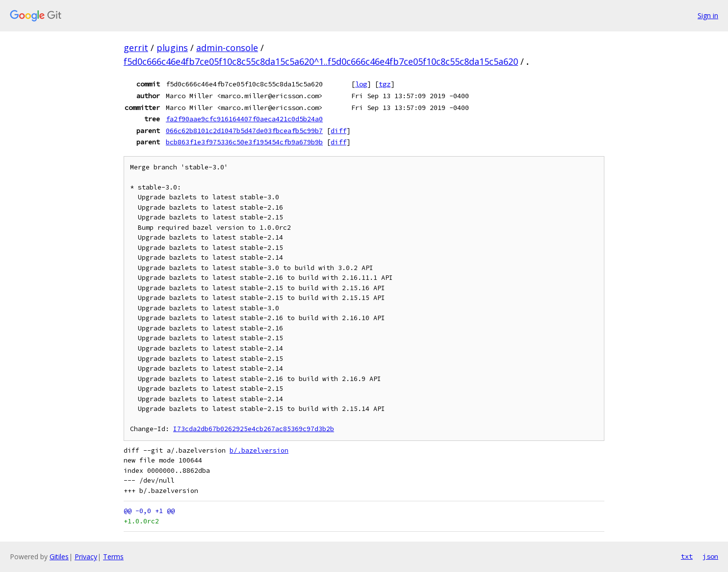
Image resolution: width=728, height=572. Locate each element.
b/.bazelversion (259, 450)
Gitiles (59, 557)
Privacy (86, 557)
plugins (172, 48)
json (710, 556)
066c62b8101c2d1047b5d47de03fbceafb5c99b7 (244, 131)
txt (687, 556)
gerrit (136, 48)
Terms (113, 557)
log (361, 84)
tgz (385, 84)
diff (338, 131)
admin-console (227, 48)
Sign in (708, 15)
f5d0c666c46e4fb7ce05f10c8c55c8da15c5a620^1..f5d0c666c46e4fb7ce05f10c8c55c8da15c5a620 (321, 61)
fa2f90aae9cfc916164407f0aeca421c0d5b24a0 (244, 119)
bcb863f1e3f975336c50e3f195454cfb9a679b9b (244, 142)
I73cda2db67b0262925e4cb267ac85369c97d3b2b (254, 429)
